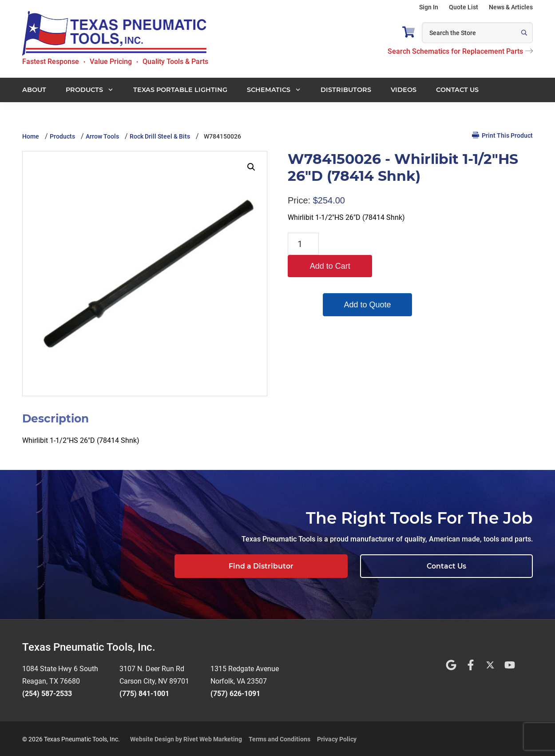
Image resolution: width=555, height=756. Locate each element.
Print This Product (502, 135)
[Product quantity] (303, 244)
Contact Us (478, 566)
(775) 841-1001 (144, 692)
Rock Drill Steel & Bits (160, 136)
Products (62, 136)
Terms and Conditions (279, 738)
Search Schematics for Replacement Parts (460, 51)
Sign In (429, 7)
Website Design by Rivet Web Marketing (186, 738)
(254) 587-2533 (47, 692)
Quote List (464, 7)
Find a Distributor (354, 566)
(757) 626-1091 (235, 692)
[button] (251, 167)
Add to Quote (365, 283)
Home (31, 136)
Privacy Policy (337, 738)
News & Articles (511, 7)
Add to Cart (365, 244)
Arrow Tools (102, 136)
